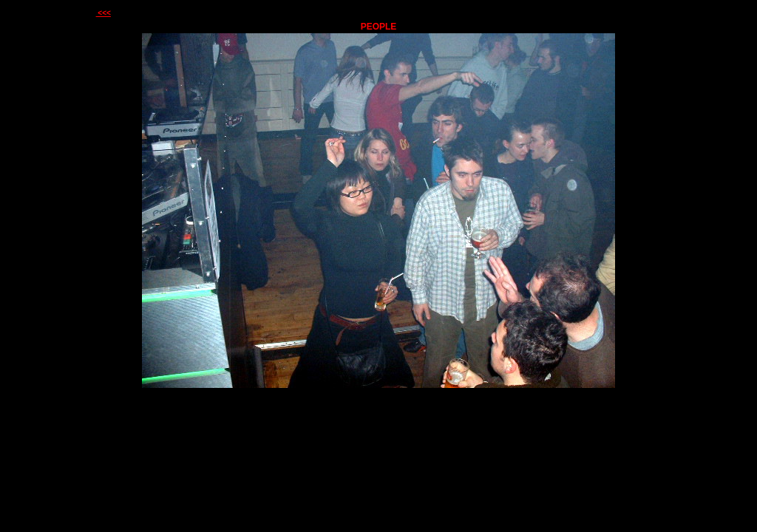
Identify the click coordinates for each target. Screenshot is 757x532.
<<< (103, 13)
